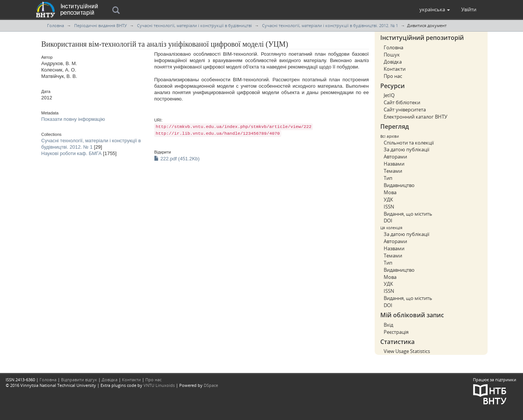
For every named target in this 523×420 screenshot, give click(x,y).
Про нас (393, 76)
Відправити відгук (79, 380)
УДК (388, 199)
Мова (390, 192)
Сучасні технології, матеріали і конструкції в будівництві (194, 25)
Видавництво (399, 185)
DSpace (211, 385)
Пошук (392, 55)
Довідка (393, 62)
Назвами (394, 164)
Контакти (395, 69)
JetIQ (389, 95)
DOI (388, 221)
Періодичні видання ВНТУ (101, 25)
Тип (388, 178)
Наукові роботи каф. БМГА (72, 153)
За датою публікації (406, 149)
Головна (56, 25)
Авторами (395, 157)
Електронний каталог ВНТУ (416, 117)
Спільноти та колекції (409, 143)
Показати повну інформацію (73, 119)
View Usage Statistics (407, 351)
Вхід (388, 325)
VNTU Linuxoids (159, 385)
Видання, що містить (408, 214)
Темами (393, 171)
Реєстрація (396, 332)
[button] (435, 9)
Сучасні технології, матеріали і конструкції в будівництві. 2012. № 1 (330, 25)
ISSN (389, 207)
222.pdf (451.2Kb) (177, 159)
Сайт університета (405, 110)
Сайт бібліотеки (402, 102)
